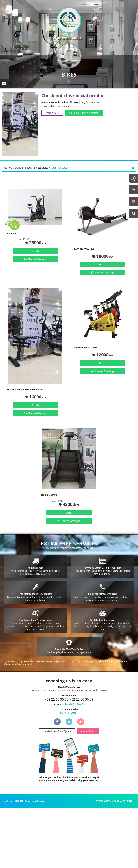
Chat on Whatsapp (37, 259)
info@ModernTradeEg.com (57, 731)
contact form (88, 731)
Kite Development (124, 801)
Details (35, 251)
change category (62, 168)
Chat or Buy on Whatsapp (86, 113)
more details (52, 113)
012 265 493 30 (71, 38)
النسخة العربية (39, 801)
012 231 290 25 (69, 713)
